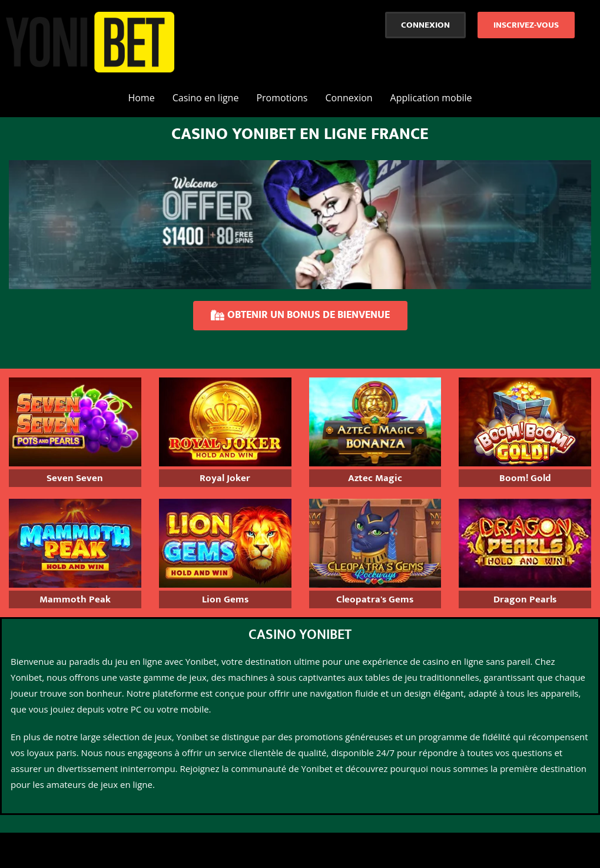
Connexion (349, 98)
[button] (425, 25)
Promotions (282, 98)
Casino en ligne (206, 98)
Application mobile (431, 98)
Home (141, 98)
